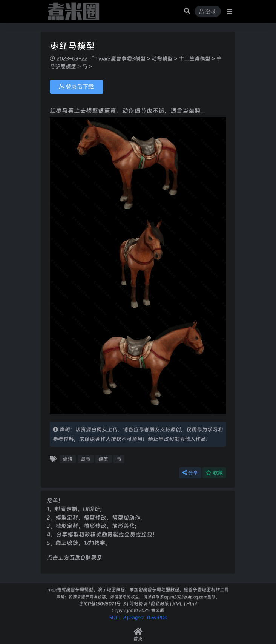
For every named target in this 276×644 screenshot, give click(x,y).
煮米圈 (158, 610)
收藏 (214, 473)
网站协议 (138, 603)
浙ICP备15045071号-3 (103, 603)
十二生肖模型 (195, 58)
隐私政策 (160, 603)
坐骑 (67, 459)
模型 (103, 459)
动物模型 (162, 58)
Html (192, 603)
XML (178, 603)
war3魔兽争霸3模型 (122, 58)
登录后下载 (77, 87)
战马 (86, 459)
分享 (190, 473)
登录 (208, 11)
